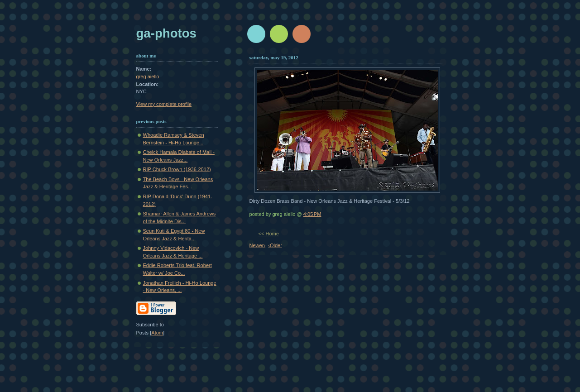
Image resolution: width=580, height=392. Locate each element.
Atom (157, 333)
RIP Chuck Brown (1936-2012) (177, 169)
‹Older (275, 245)
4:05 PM (312, 214)
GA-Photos (166, 33)
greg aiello (148, 76)
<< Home (269, 234)
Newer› (258, 245)
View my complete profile (164, 104)
